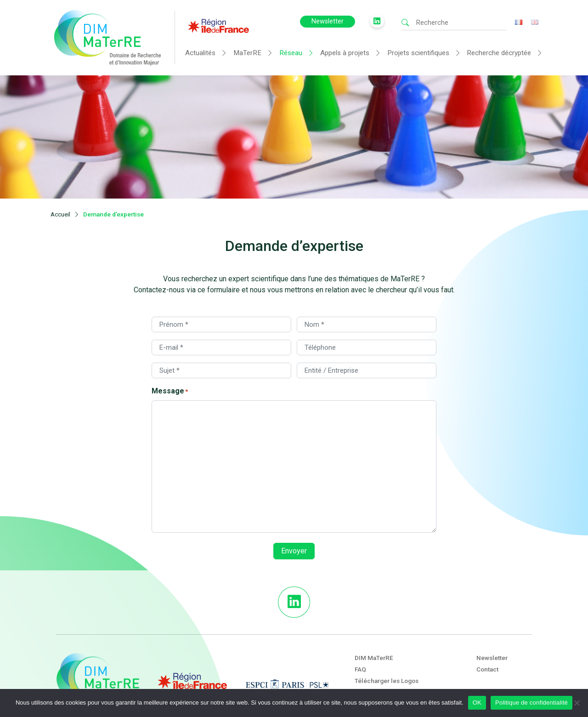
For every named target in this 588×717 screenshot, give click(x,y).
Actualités (200, 53)
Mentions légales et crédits (394, 663)
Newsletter (328, 21)
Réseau (291, 53)
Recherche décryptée (499, 53)
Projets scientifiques (418, 53)
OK (477, 703)
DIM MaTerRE (374, 629)
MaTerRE (247, 53)
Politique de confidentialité (531, 703)
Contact (487, 640)
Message (170, 362)
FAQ (360, 640)
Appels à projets (345, 53)
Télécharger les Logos (387, 652)
